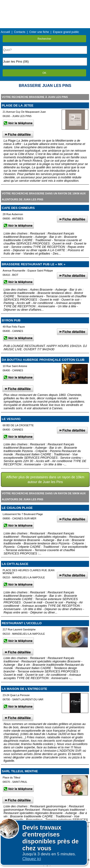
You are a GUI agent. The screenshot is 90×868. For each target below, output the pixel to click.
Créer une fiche (39, 32)
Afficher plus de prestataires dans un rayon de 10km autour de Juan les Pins (45, 479)
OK (44, 73)
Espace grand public (66, 32)
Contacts (20, 32)
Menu (45, 3)
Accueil (5, 32)
